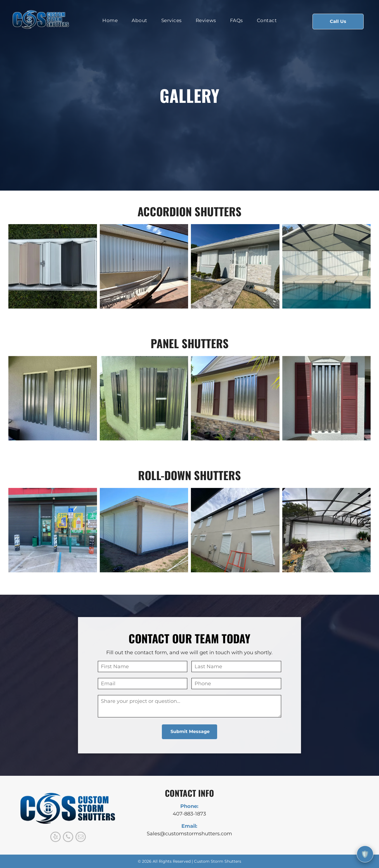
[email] (81, 838)
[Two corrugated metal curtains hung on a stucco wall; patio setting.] (53, 398)
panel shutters (190, 343)
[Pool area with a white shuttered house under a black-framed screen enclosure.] (327, 530)
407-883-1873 (189, 814)
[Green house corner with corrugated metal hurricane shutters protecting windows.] (144, 398)
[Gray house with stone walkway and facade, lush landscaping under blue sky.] (235, 266)
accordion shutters (190, 211)
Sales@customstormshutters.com (189, 834)
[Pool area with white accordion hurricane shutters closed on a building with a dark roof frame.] (327, 266)
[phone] (68, 838)
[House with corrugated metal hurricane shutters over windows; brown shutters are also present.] (235, 398)
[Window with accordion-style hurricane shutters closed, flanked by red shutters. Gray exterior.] (327, 398)
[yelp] (55, 838)
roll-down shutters (190, 475)
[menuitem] (110, 21)
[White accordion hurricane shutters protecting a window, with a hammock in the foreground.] (144, 266)
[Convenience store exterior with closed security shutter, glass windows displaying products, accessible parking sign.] (53, 530)
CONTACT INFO (190, 793)
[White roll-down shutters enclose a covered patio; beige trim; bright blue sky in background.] (144, 530)
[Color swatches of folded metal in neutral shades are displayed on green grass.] (53, 266)
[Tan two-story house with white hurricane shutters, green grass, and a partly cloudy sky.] (235, 530)
